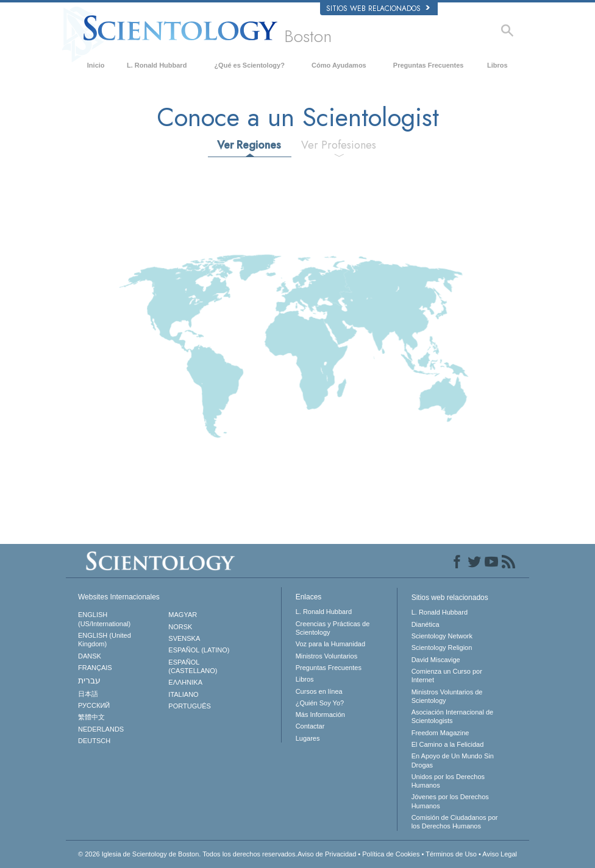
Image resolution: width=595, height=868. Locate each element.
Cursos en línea (319, 691)
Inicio (96, 65)
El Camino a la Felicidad (448, 744)
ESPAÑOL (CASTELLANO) (193, 666)
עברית (89, 680)
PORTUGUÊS (189, 706)
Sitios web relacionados (378, 9)
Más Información (320, 715)
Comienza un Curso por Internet (447, 676)
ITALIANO (183, 694)
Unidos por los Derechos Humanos (448, 781)
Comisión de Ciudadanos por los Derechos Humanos (455, 822)
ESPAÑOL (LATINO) (199, 650)
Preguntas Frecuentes (429, 65)
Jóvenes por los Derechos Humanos (450, 801)
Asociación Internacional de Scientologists (453, 716)
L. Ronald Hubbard (157, 65)
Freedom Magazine (440, 733)
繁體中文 (91, 717)
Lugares (308, 738)
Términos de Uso (451, 854)
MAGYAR (183, 615)
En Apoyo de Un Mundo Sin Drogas (453, 760)
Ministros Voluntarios (327, 656)
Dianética (426, 624)
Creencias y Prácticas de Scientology (333, 628)
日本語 (88, 694)
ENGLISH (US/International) (104, 619)
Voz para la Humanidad (330, 644)
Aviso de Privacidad (327, 854)
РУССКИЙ (94, 705)
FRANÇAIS (95, 668)
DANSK (90, 656)
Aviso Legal (500, 854)
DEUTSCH (94, 741)
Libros (497, 65)
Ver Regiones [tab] (249, 145)
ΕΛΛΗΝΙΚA (185, 682)
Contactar (310, 726)
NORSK (180, 627)
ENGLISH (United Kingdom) (105, 640)
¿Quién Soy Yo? (320, 703)
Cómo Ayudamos (339, 65)
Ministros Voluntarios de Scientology (447, 696)
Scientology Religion (442, 647)
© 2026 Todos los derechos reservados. (188, 854)
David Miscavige (436, 660)
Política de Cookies (391, 854)
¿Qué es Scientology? (249, 65)
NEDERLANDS (101, 729)
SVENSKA (184, 638)
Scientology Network (442, 636)
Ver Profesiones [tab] (339, 145)
